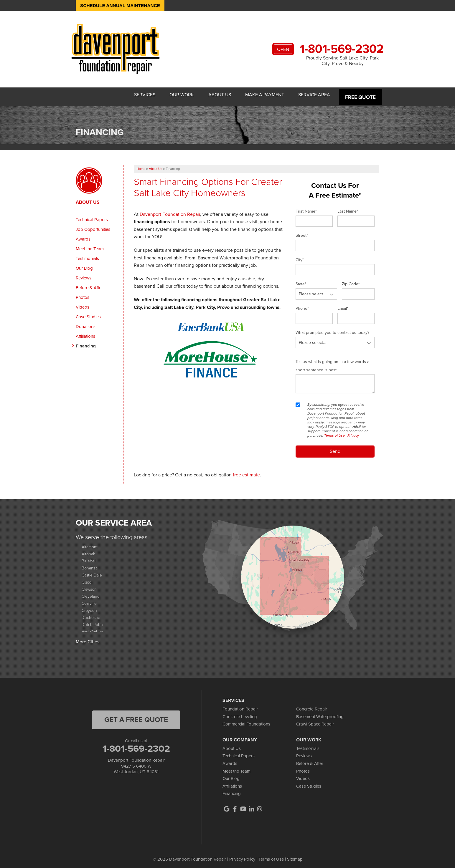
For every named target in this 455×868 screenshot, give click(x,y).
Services (130, 95)
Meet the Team (90, 246)
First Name (306, 208)
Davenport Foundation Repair (170, 211)
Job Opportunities (93, 226)
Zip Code (351, 281)
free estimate (246, 472)
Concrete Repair (312, 706)
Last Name (348, 208)
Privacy (353, 432)
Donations (86, 323)
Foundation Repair (240, 706)
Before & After (89, 284)
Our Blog (84, 265)
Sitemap (295, 856)
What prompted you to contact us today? (332, 330)
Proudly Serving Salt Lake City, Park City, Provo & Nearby (342, 61)
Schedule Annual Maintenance (122, 5)
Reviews (84, 275)
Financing (86, 343)
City (300, 257)
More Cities (88, 639)
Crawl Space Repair (315, 721)
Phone (302, 305)
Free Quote (361, 95)
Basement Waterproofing (320, 713)
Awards (83, 236)
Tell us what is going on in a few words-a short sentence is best (332, 363)
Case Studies (88, 314)
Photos (83, 294)
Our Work (170, 95)
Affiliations (85, 333)
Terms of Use (334, 432)
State (301, 281)
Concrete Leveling (240, 713)
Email (343, 305)
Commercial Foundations (246, 721)
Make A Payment (260, 95)
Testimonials (87, 255)
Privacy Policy (242, 856)
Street (302, 232)
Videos (83, 304)
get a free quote (136, 717)
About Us (212, 95)
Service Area (313, 95)
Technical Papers (92, 216)
